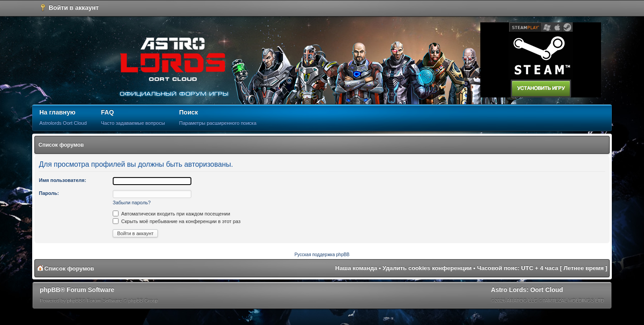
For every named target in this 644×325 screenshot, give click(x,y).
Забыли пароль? (132, 203)
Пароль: (49, 193)
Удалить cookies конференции (427, 268)
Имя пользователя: (63, 180)
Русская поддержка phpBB (322, 255)
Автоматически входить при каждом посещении (172, 214)
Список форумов (61, 145)
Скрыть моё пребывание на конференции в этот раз (177, 221)
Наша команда (356, 268)
